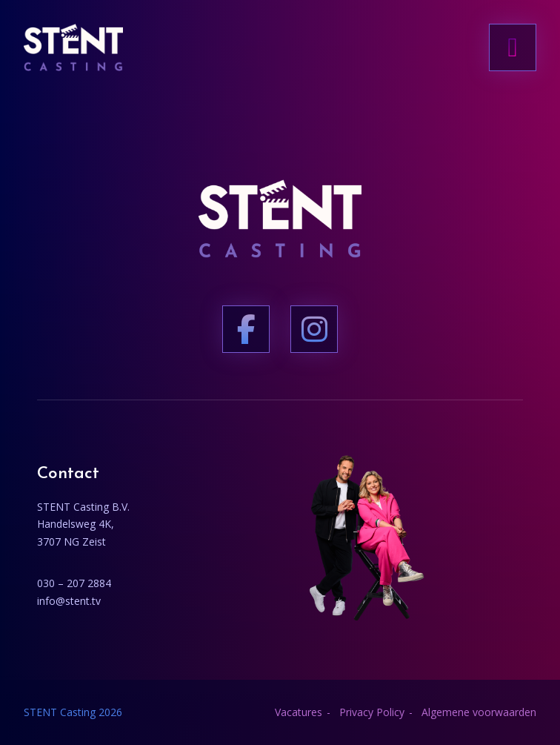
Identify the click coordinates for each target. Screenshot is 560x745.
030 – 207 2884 (74, 583)
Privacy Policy (372, 712)
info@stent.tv (69, 601)
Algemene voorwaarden (479, 712)
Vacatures (299, 712)
